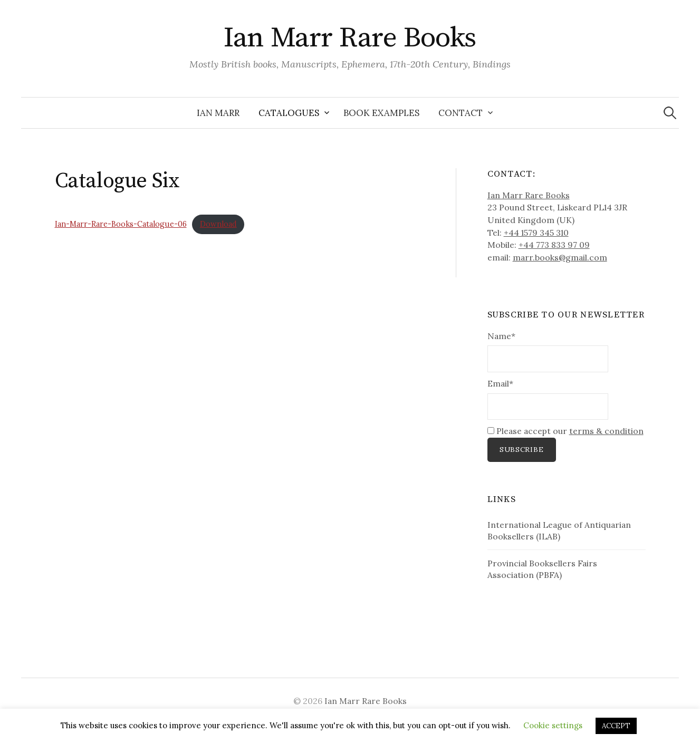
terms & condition (606, 431)
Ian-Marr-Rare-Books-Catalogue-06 (121, 224)
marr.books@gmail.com (560, 257)
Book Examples (381, 113)
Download (218, 224)
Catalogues (289, 113)
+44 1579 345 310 (536, 233)
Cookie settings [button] (553, 725)
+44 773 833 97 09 (554, 245)
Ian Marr (218, 113)
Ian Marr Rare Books (350, 38)
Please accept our (565, 431)
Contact (461, 113)
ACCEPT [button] (616, 726)
